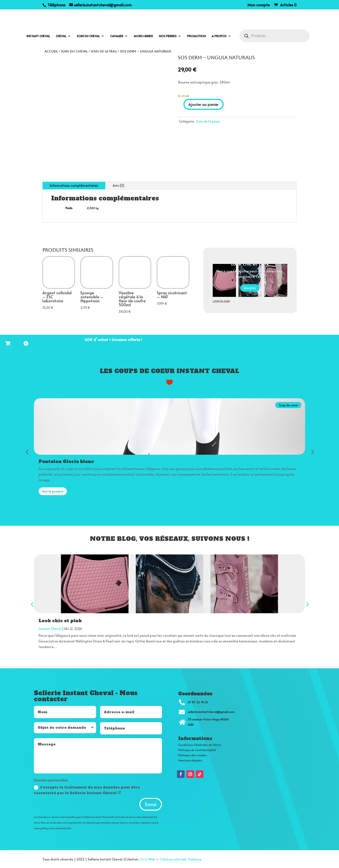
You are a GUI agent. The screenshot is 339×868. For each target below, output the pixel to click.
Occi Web (148, 859)
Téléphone (56, 5)
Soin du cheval (88, 36)
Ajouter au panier (204, 104)
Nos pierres (168, 36)
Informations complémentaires (74, 185)
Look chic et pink (250, 263)
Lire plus (250, 288)
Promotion (196, 36)
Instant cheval (38, 36)
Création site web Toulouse (180, 859)
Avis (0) (118, 185)
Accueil (51, 51)
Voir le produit (53, 491)
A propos (219, 36)
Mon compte (258, 5)
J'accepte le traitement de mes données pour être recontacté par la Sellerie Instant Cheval (87, 789)
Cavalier (117, 36)
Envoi (151, 804)
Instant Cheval (50, 628)
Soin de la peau (104, 51)
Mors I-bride (143, 36)
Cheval (61, 36)
